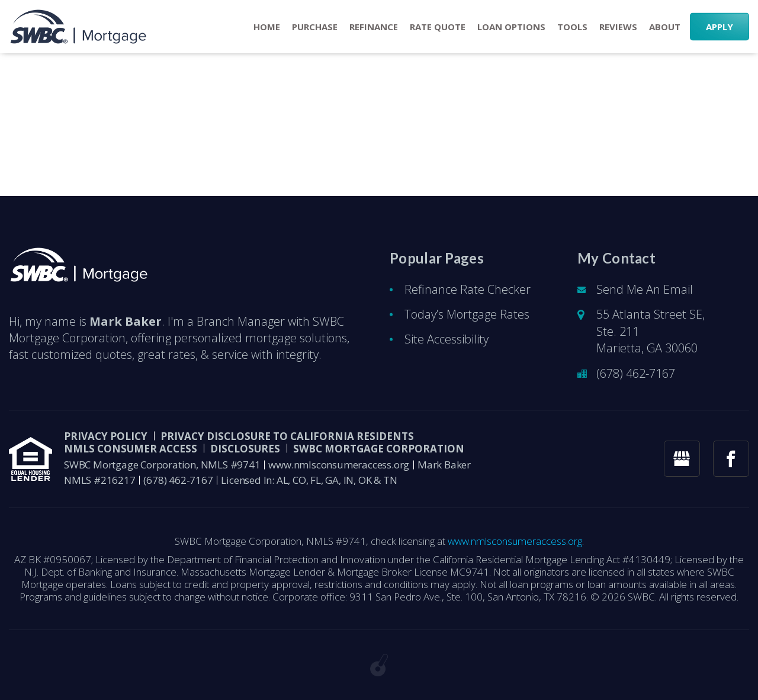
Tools (572, 27)
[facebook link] (731, 459)
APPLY (720, 27)
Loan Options (511, 27)
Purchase (315, 27)
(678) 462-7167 (636, 373)
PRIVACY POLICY (106, 436)
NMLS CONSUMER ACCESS (131, 449)
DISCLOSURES (245, 449)
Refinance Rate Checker (468, 289)
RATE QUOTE (438, 27)
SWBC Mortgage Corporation (379, 449)
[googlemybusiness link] (682, 459)
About (665, 27)
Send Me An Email (645, 289)
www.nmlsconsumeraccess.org (339, 465)
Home (267, 27)
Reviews (618, 27)
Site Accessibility (447, 339)
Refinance (374, 27)
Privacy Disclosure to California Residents (287, 436)
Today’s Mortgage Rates (467, 314)
